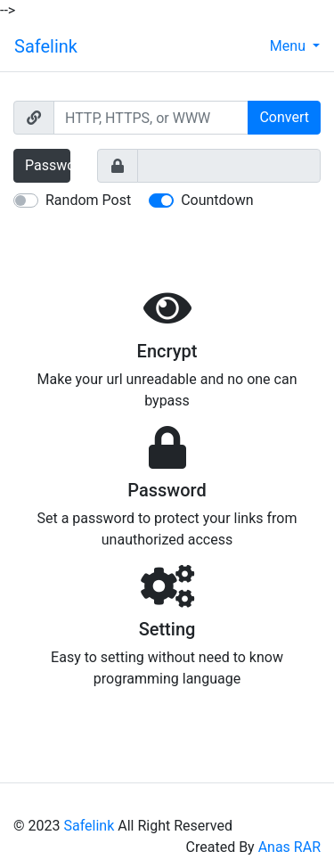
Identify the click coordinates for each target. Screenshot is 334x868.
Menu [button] (289, 46)
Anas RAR (289, 847)
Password (48, 165)
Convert (284, 117)
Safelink (46, 46)
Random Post (88, 200)
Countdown (217, 200)
